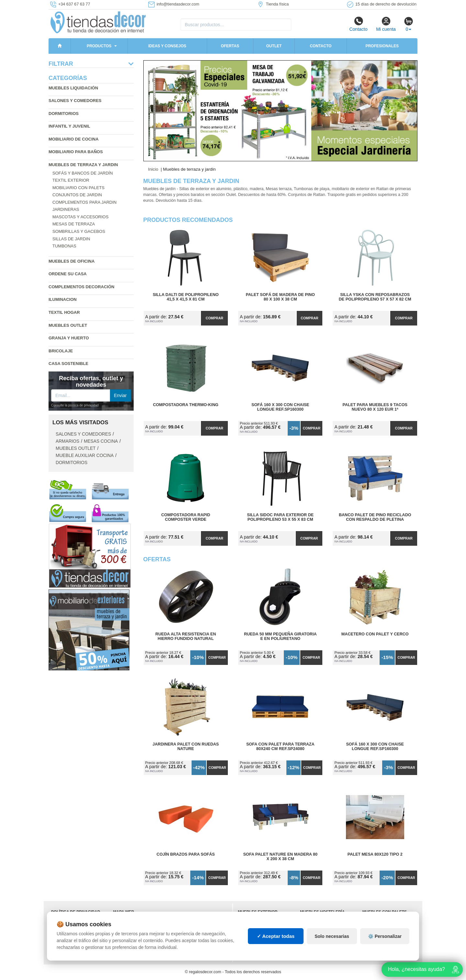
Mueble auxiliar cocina (85, 456)
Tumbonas (64, 246)
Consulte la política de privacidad (75, 405)
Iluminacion (63, 299)
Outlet (274, 46)
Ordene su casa (68, 274)
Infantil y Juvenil (69, 126)
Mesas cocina (101, 441)
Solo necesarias (332, 936)
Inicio (153, 169)
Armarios (67, 441)
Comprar (215, 318)
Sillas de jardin (71, 239)
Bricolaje (61, 351)
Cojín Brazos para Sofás (186, 854)
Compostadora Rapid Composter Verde (186, 517)
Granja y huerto (69, 338)
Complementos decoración (81, 287)
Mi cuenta (386, 24)
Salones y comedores (75, 101)
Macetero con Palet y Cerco (375, 634)
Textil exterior (71, 180)
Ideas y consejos (167, 46)
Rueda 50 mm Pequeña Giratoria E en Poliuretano (280, 636)
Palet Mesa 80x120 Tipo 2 (375, 854)
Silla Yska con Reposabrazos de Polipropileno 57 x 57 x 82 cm (375, 297)
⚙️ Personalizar (385, 936)
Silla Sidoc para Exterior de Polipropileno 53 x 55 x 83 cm (280, 517)
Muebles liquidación (73, 88)
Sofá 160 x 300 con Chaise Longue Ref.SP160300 (280, 407)
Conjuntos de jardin (77, 195)
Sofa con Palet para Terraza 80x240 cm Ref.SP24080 (280, 746)
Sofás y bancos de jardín (83, 173)
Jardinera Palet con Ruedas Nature (186, 746)
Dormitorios (64, 114)
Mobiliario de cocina (74, 139)
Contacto (358, 24)
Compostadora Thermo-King (186, 405)
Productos (99, 46)
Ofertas (230, 46)
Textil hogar (64, 312)
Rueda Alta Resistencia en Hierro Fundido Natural (186, 636)
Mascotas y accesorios (80, 217)
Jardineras (66, 209)
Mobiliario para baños (76, 152)
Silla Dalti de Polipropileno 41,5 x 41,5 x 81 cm (186, 297)
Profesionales (382, 46)
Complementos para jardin (84, 202)
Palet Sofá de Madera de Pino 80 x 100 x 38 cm (280, 297)
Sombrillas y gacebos (79, 231)
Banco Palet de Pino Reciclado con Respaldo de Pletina (375, 517)
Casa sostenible (68, 364)
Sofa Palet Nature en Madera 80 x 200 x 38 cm (280, 857)
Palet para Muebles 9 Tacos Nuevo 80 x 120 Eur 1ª (375, 407)
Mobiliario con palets (78, 188)
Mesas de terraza (74, 224)
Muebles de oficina (72, 261)
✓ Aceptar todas (276, 936)
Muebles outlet (68, 325)
